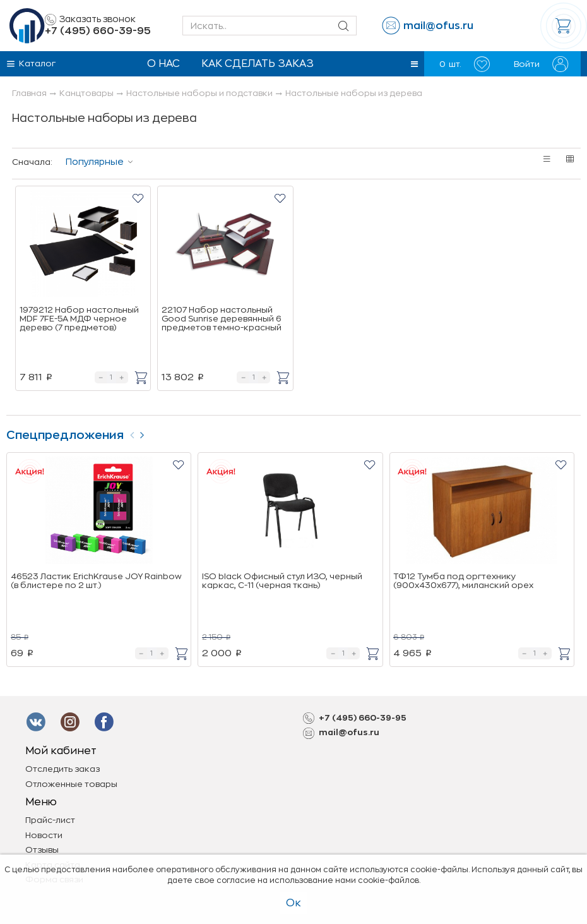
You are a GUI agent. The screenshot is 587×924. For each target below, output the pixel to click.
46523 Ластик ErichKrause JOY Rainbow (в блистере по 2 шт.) (96, 581)
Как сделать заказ (258, 64)
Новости (44, 835)
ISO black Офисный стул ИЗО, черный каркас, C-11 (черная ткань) (282, 581)
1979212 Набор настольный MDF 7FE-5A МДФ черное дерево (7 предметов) (79, 319)
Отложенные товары (71, 784)
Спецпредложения (65, 435)
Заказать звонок (90, 20)
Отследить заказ (62, 769)
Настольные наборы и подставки (199, 93)
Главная (29, 93)
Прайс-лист (50, 820)
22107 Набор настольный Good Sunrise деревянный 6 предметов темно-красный (222, 319)
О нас (163, 64)
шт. (465, 64)
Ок (293, 903)
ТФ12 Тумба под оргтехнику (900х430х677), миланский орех (463, 581)
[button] (414, 64)
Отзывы (42, 850)
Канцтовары (86, 93)
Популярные (95, 162)
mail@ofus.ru (438, 26)
